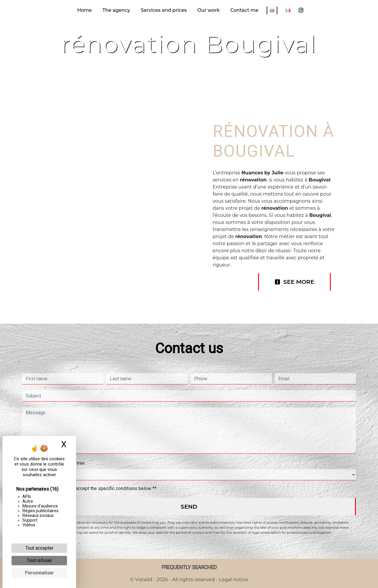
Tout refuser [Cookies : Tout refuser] (39, 560)
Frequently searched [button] (189, 567)
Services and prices (164, 10)
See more (294, 282)
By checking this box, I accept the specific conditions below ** (92, 488)
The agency (116, 10)
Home (84, 10)
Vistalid (144, 580)
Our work (208, 10)
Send (189, 507)
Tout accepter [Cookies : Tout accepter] (39, 548)
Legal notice (233, 580)
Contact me (244, 10)
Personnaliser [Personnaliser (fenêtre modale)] (39, 573)
